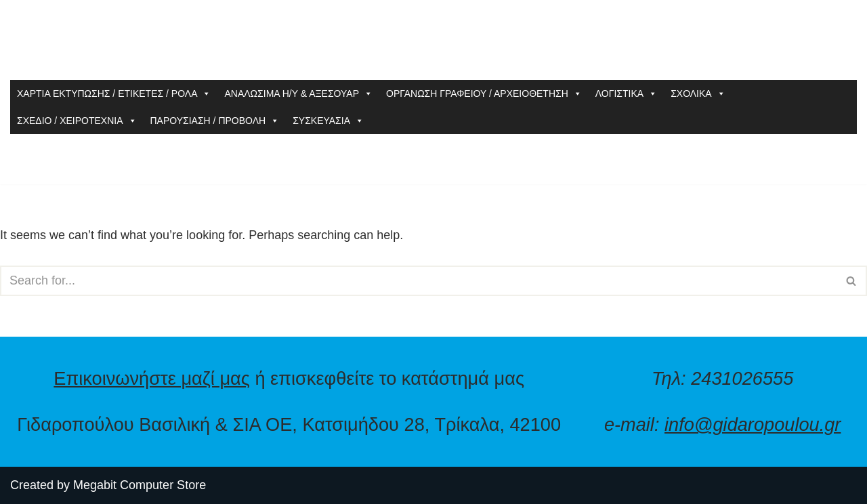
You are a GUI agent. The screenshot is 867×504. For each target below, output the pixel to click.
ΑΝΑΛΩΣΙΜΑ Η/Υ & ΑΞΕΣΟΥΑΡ (298, 93)
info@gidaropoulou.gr (753, 424)
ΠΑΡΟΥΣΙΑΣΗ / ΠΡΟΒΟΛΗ (215, 121)
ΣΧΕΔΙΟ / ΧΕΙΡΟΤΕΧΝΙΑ (77, 121)
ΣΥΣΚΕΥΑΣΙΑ (328, 121)
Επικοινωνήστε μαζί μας (152, 378)
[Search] (418, 281)
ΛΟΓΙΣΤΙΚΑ (626, 93)
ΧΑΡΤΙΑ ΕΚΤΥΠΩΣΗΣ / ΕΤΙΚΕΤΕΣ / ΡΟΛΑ (114, 93)
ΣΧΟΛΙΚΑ (698, 93)
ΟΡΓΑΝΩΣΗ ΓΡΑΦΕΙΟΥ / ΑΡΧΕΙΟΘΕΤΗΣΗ (484, 93)
